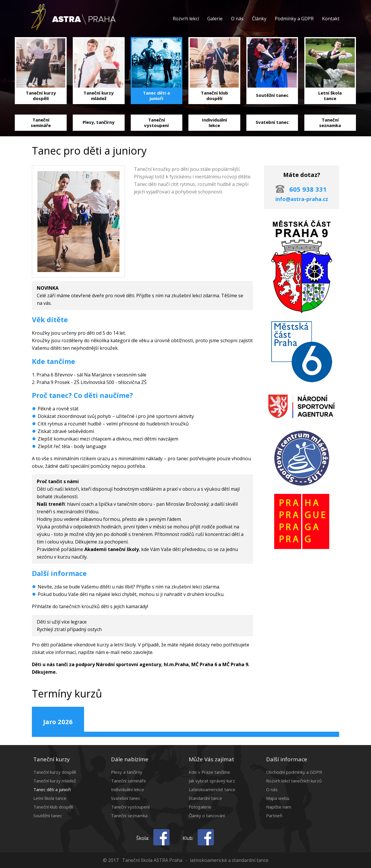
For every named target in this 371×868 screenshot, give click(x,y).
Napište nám (279, 807)
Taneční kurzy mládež (55, 781)
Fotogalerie (200, 807)
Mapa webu (278, 798)
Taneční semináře (129, 781)
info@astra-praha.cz (302, 199)
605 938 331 (308, 189)
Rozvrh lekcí (186, 19)
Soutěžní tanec (48, 816)
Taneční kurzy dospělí (55, 772)
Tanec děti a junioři (52, 789)
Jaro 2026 (58, 722)
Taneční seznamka (129, 816)
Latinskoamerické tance (212, 789)
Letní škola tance (50, 798)
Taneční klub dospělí (53, 807)
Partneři (274, 816)
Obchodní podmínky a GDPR (294, 772)
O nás (237, 19)
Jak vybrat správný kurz (212, 781)
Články (259, 19)
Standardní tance (205, 798)
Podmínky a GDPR (294, 19)
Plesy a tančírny (127, 772)
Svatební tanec (126, 798)
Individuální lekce (128, 789)
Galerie (215, 19)
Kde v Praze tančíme (209, 772)
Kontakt (331, 19)
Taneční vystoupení (130, 807)
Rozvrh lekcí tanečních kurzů (294, 781)
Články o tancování (207, 816)
